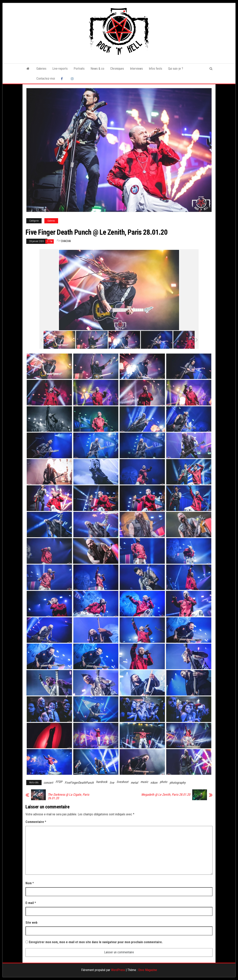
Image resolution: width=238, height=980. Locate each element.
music (144, 782)
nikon (154, 783)
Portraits (79, 69)
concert (48, 783)
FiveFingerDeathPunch (79, 783)
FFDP (59, 782)
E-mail (31, 903)
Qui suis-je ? (176, 69)
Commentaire (36, 822)
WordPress (118, 970)
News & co (97, 69)
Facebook (63, 79)
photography (178, 783)
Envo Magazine (148, 970)
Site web (31, 923)
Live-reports (60, 69)
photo (163, 782)
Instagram (73, 79)
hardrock (102, 782)
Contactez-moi (46, 79)
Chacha (66, 241)
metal (134, 783)
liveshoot (122, 782)
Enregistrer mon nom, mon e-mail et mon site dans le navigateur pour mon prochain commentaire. (96, 942)
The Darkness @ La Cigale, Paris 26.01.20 (68, 796)
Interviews (136, 69)
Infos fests (156, 69)
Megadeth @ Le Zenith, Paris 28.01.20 (166, 795)
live (112, 783)
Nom (30, 883)
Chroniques (117, 69)
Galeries (41, 69)
